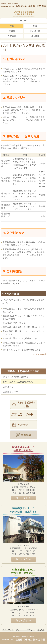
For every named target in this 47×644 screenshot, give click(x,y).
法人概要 (41, 630)
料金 (35, 26)
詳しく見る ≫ (23, 498)
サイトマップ (8, 630)
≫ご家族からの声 (39, 354)
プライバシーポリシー (25, 630)
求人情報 (35, 36)
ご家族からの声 (11, 392)
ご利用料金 (8, 387)
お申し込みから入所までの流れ (18, 382)
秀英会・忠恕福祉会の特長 (16, 377)
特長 (12, 26)
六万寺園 (12, 36)
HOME (23, 21)
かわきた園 (35, 31)
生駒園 (12, 31)
